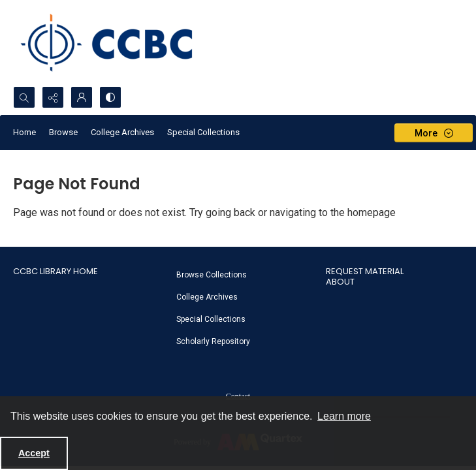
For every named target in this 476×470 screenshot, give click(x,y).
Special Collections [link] (211, 319)
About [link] (340, 282)
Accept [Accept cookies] (34, 453)
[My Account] (82, 97)
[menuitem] (245, 274)
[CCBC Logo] (118, 43)
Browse (63, 132)
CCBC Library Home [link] (56, 271)
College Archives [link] (207, 297)
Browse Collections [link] (212, 275)
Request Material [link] (365, 271)
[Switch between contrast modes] (110, 97)
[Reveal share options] (53, 97)
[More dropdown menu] (434, 133)
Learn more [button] (344, 416)
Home (24, 132)
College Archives (122, 132)
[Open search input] (24, 97)
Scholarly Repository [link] (213, 341)
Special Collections (203, 132)
